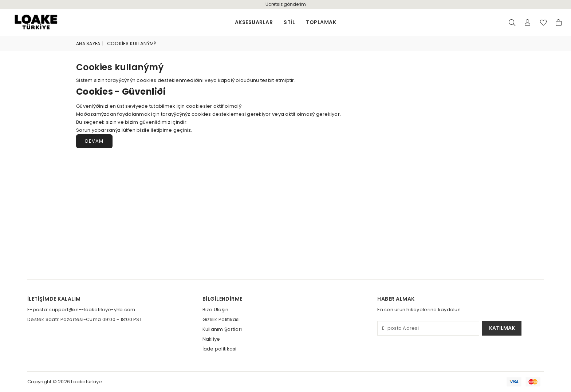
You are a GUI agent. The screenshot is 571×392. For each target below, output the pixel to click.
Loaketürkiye (86, 382)
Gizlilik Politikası (221, 319)
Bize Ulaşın (216, 310)
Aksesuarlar (254, 22)
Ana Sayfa (88, 43)
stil (289, 22)
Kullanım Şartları (222, 329)
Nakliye (211, 339)
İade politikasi (220, 349)
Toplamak (321, 22)
